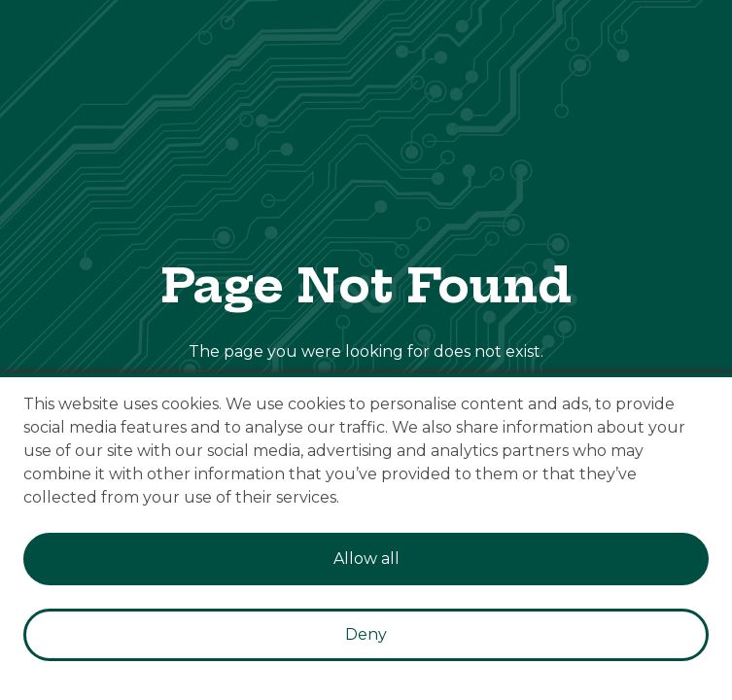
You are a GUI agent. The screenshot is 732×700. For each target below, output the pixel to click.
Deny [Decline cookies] (366, 634)
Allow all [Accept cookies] (366, 559)
